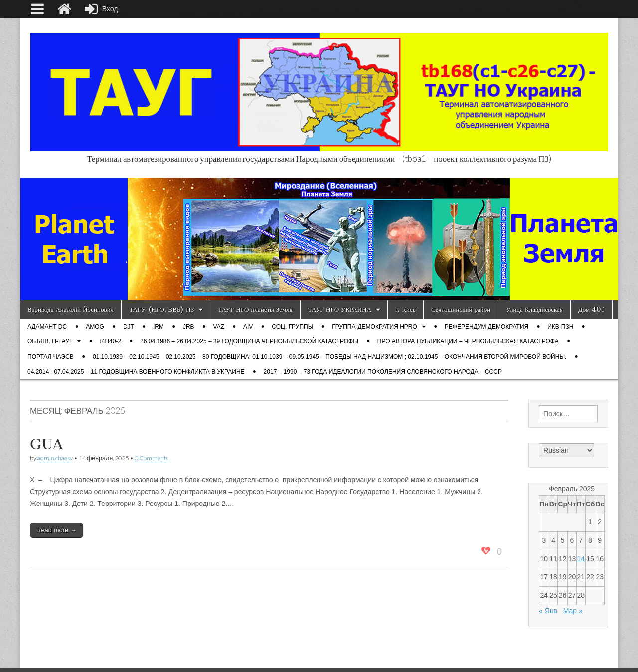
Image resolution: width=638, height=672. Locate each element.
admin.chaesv (55, 458)
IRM (159, 327)
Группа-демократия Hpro (374, 327)
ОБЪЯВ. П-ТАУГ (50, 341)
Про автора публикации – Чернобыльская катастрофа (468, 341)
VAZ (219, 327)
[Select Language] (566, 450)
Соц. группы (292, 327)
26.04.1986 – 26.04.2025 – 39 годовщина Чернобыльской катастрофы (249, 341)
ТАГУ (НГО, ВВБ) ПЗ (161, 309)
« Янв (548, 611)
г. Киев (405, 309)
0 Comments (152, 458)
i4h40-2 (110, 341)
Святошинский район (461, 309)
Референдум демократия (486, 327)
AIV (248, 327)
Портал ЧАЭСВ (51, 357)
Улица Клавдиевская (534, 309)
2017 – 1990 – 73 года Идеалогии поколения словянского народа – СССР (383, 372)
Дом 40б (591, 309)
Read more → (57, 530)
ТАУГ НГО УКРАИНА (340, 309)
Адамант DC (47, 327)
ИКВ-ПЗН (560, 327)
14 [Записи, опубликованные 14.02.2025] (581, 559)
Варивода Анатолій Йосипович (71, 309)
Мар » (573, 611)
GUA (47, 444)
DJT (129, 327)
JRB (189, 327)
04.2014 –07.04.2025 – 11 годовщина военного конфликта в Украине (136, 372)
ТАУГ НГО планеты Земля (255, 309)
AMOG (95, 327)
